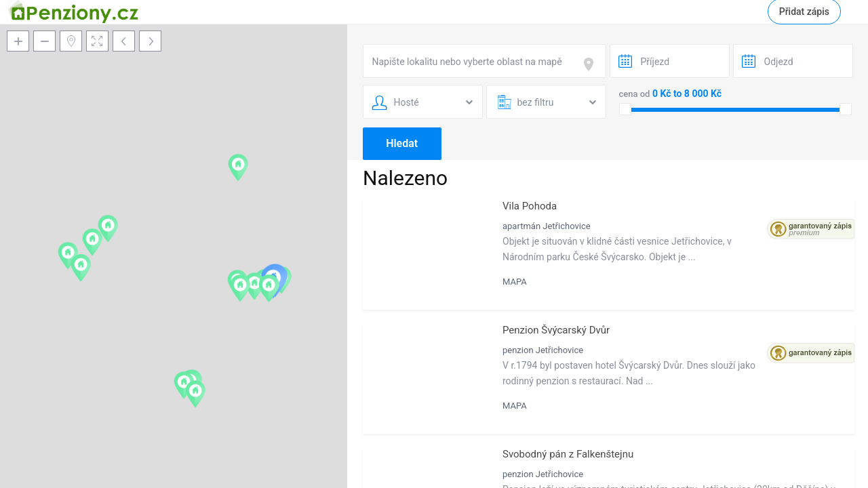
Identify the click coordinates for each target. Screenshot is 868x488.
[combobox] (485, 61)
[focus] (591, 64)
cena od (635, 94)
